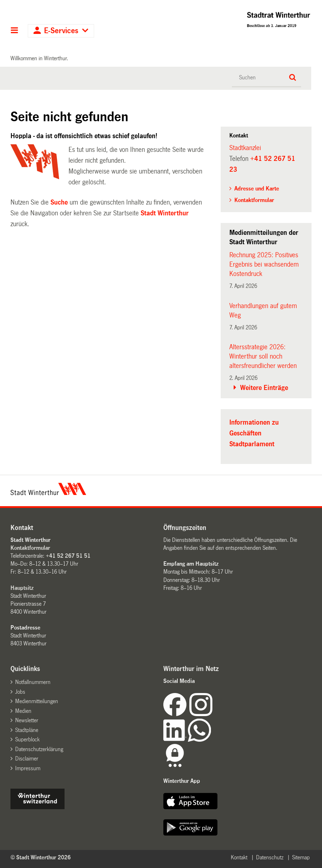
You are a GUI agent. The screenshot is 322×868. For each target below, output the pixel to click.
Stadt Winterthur (165, 213)
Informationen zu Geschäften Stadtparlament (254, 433)
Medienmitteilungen (37, 701)
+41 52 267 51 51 (68, 556)
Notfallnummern (33, 682)
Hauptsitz (22, 588)
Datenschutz (270, 857)
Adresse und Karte (257, 188)
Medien (23, 711)
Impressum (28, 768)
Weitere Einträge (264, 388)
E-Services (61, 31)
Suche (59, 202)
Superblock (27, 739)
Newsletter (27, 720)
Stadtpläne (27, 730)
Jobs (20, 692)
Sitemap (301, 857)
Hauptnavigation (15, 31)
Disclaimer (27, 759)
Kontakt (239, 857)
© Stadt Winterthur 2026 (41, 857)
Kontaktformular (254, 200)
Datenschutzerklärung (39, 749)
